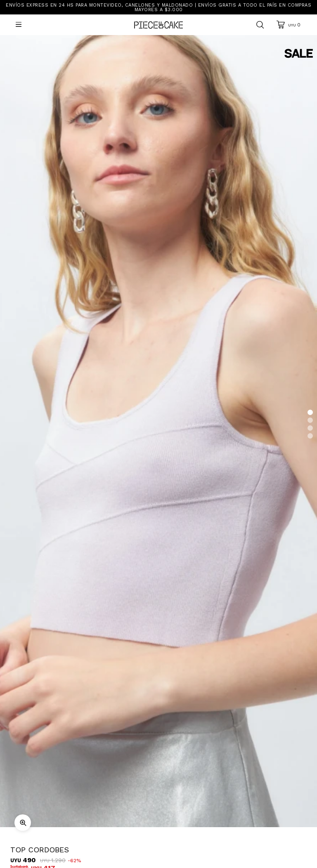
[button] (310, 412)
